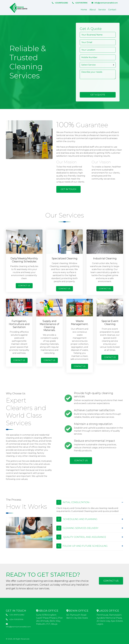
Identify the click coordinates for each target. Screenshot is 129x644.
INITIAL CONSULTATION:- (73, 502)
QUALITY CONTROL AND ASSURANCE (81, 537)
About (93, 10)
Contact (112, 10)
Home (84, 10)
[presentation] (99, 86)
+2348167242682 (60, 3)
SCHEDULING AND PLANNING (77, 519)
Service (102, 10)
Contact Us (24, 286)
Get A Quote (98, 95)
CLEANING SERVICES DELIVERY (77, 528)
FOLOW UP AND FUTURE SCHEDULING (82, 546)
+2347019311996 (80, 3)
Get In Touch (68, 189)
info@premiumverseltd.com (105, 3)
